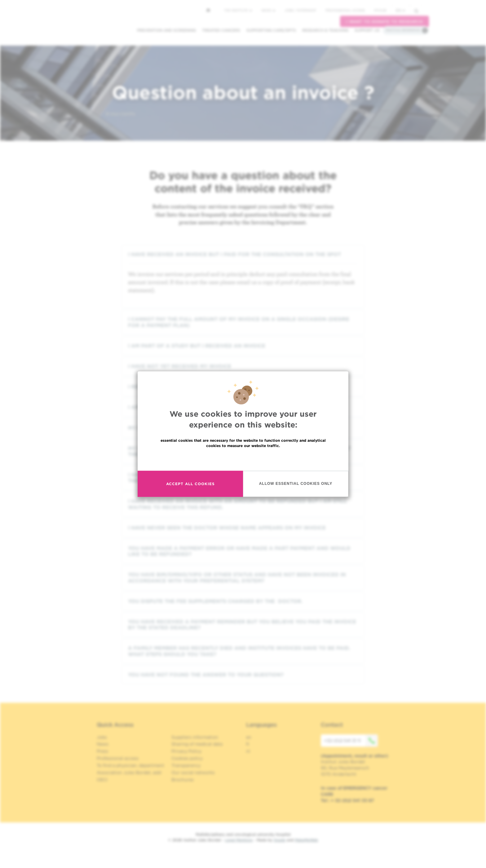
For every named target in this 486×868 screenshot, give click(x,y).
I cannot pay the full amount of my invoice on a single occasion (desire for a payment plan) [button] (243, 322)
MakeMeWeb (306, 840)
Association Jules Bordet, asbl (129, 773)
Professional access (345, 10)
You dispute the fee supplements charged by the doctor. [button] (243, 601)
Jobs (102, 737)
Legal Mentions (239, 840)
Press (102, 751)
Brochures (183, 780)
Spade (280, 840)
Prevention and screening (166, 30)
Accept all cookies (190, 484)
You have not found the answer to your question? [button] (243, 675)
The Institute (238, 10)
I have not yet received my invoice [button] (243, 366)
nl (248, 751)
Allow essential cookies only (296, 484)
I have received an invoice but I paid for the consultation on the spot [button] (243, 254)
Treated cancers (221, 30)
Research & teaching (325, 30)
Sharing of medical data (197, 744)
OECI (102, 780)
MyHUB (380, 10)
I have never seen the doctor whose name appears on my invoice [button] (243, 528)
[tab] (243, 254)
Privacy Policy (186, 751)
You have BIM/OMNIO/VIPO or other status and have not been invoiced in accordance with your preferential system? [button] (243, 578)
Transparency (186, 765)
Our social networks (193, 773)
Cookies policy (187, 758)
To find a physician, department (130, 765)
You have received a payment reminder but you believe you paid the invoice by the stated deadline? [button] (243, 625)
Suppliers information (195, 737)
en (400, 10)
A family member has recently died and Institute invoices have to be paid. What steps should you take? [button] (243, 651)
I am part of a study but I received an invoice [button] (243, 346)
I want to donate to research (384, 22)
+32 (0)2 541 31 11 (351, 741)
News (268, 10)
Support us (367, 30)
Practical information (403, 30)
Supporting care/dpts (271, 30)
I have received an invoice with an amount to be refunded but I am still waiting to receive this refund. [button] (243, 504)
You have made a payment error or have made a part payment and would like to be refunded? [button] (243, 551)
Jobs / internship (300, 10)
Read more (243, 459)
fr (248, 744)
